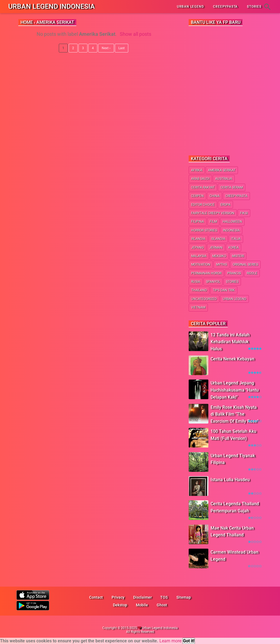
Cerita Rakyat (203, 187)
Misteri (238, 256)
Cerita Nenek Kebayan (232, 359)
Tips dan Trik (224, 290)
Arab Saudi (200, 179)
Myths (221, 264)
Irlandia (198, 239)
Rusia (196, 282)
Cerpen (197, 196)
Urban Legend (234, 299)
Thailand (199, 290)
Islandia (218, 239)
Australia (224, 179)
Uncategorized (204, 299)
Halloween (232, 222)
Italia (236, 239)
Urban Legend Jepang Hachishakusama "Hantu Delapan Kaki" (235, 390)
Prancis (234, 273)
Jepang (197, 248)
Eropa (225, 205)
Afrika (197, 170)
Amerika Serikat (222, 170)
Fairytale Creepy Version (213, 213)
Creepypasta (236, 196)
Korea (234, 248)
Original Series (245, 264)
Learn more (170, 641)
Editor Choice (203, 205)
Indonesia (231, 230)
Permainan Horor (206, 273)
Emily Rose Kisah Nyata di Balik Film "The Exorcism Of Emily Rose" (234, 414)
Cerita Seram (232, 187)
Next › (106, 48)
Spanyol (213, 282)
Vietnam (198, 307)
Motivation (201, 264)
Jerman (216, 248)
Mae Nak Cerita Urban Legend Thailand (232, 532)
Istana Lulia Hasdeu (230, 480)
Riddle (252, 273)
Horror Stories (204, 230)
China (215, 196)
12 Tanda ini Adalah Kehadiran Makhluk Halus (230, 342)
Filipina (198, 222)
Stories (232, 282)
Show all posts (135, 34)
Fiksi (244, 213)
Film (213, 222)
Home (27, 22)
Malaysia (199, 256)
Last (122, 48)
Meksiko (219, 256)
